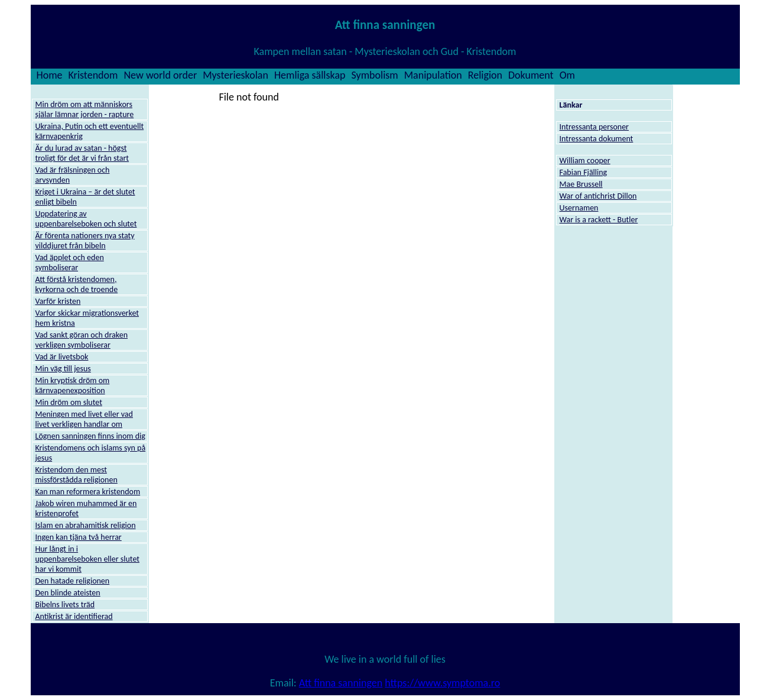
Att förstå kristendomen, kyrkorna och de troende (77, 284)
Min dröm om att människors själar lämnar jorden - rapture (85, 109)
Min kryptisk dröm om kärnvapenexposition (73, 385)
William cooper (585, 161)
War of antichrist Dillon (598, 196)
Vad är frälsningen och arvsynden (73, 175)
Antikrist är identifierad (74, 616)
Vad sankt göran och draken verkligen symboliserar (82, 340)
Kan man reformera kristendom (88, 492)
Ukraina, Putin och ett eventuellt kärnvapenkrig (90, 131)
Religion (485, 75)
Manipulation (433, 75)
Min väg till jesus (63, 369)
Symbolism (374, 75)
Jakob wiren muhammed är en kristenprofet (86, 508)
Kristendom (93, 75)
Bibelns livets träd (65, 605)
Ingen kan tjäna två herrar (79, 537)
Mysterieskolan (235, 75)
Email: (285, 683)
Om (567, 75)
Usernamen (579, 208)
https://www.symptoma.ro (442, 683)
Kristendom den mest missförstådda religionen (77, 475)
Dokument (531, 75)
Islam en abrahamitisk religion (86, 525)
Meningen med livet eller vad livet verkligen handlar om (84, 419)
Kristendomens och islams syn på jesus (91, 453)
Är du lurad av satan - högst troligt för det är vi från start (82, 153)
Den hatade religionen (73, 581)
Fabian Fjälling (584, 172)
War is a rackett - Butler (599, 220)
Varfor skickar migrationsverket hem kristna (87, 318)
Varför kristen (58, 301)
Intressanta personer (594, 127)
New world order (160, 75)
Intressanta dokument (597, 139)
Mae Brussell (581, 184)
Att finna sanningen (341, 683)
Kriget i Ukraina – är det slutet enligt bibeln (85, 197)
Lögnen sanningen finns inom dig (90, 436)
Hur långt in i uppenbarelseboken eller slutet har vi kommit (87, 559)
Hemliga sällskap (310, 75)
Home (50, 75)
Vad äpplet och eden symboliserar (70, 262)
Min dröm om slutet (69, 402)
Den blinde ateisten (68, 593)
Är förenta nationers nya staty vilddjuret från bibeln (85, 241)
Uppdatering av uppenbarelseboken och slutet (86, 219)
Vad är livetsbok (62, 357)
